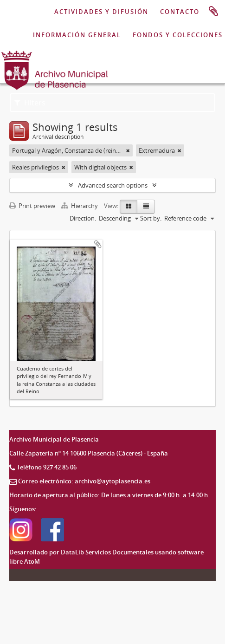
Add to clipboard (98, 244)
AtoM (32, 561)
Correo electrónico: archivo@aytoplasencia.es (84, 481)
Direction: (83, 218)
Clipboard (213, 12)
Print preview (32, 206)
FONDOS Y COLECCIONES (178, 35)
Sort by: (151, 218)
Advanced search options (113, 185)
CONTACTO (180, 12)
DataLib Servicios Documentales (107, 552)
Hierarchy (80, 206)
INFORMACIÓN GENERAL (77, 35)
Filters (30, 103)
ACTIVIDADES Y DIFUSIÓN (101, 12)
